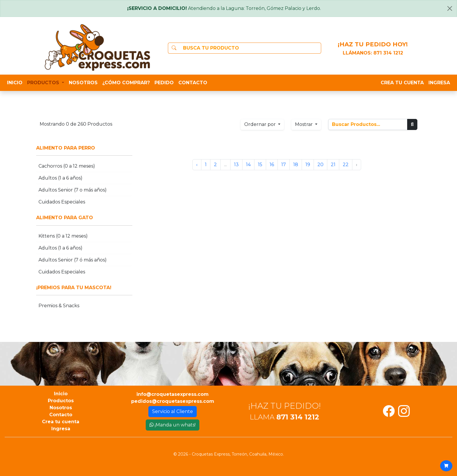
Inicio (61, 394)
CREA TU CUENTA (402, 83)
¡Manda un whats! (173, 425)
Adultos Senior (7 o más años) (73, 190)
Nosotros (61, 408)
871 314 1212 (388, 53)
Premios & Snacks (59, 306)
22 (346, 165)
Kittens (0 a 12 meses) (63, 236)
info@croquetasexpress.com (173, 394)
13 (236, 165)
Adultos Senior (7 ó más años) (73, 260)
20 (320, 165)
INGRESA (439, 83)
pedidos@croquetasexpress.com (173, 401)
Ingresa (61, 429)
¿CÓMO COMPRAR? (126, 83)
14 (248, 165)
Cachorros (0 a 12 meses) (67, 166)
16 (272, 165)
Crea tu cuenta (61, 422)
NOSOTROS (83, 83)
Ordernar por (261, 124)
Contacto (61, 415)
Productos (61, 401)
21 (333, 165)
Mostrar (304, 124)
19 (308, 165)
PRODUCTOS (44, 83)
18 (296, 165)
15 (260, 165)
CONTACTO (193, 83)
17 (284, 165)
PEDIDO (164, 83)
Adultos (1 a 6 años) (60, 178)
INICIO (15, 83)
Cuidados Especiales (62, 202)
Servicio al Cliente (173, 411)
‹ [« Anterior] (197, 165)
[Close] (450, 8)
